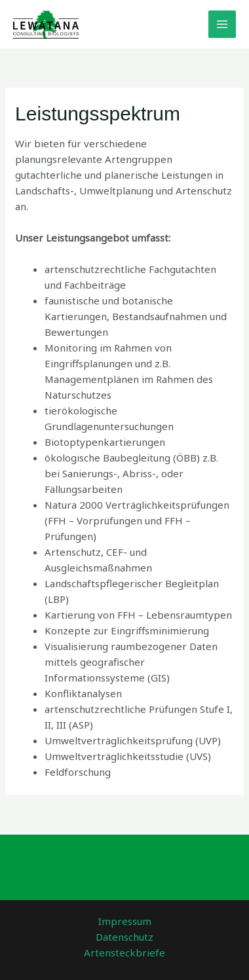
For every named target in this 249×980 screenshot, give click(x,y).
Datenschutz (125, 937)
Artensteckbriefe (125, 953)
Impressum (125, 921)
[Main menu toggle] (222, 25)
